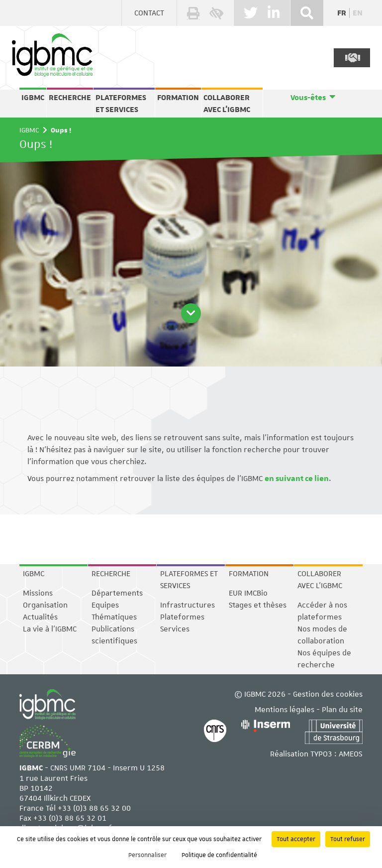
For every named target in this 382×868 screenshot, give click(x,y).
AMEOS (351, 754)
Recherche (70, 98)
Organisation (45, 605)
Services (175, 629)
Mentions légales (285, 710)
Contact (149, 13)
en (358, 13)
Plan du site (342, 710)
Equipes (105, 605)
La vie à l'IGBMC (50, 629)
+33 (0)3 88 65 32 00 (94, 808)
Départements (117, 593)
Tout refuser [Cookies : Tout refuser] (348, 839)
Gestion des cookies (328, 694)
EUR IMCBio (248, 593)
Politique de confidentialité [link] (219, 855)
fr (342, 13)
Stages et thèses (258, 605)
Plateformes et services (121, 104)
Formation (178, 98)
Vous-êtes (308, 98)
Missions (38, 593)
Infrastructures (188, 605)
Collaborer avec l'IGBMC (227, 104)
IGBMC (33, 98)
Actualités (40, 617)
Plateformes (182, 617)
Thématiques (114, 617)
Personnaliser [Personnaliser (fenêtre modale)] (147, 855)
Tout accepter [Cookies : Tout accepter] (296, 839)
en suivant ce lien (297, 479)
